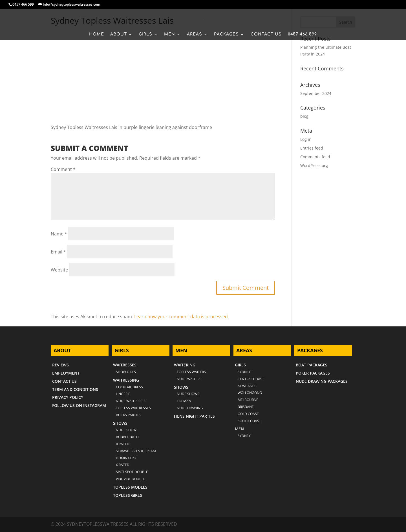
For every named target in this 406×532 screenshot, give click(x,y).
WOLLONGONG (250, 393)
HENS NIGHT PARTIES (194, 416)
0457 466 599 (23, 4)
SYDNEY (244, 436)
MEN (170, 34)
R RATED (123, 444)
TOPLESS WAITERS (191, 372)
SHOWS (120, 423)
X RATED (123, 465)
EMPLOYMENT (66, 373)
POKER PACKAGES (313, 373)
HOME (97, 34)
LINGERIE (123, 394)
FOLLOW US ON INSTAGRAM (79, 405)
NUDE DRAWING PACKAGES (322, 381)
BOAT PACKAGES (312, 365)
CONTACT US (266, 34)
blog (304, 116)
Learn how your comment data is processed (181, 317)
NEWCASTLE (248, 386)
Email (58, 252)
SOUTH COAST (249, 421)
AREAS (195, 34)
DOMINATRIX (126, 458)
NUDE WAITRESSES (131, 401)
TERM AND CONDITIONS (75, 389)
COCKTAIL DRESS (129, 387)
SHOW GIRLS (126, 372)
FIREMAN (184, 401)
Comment (63, 169)
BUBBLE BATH (127, 437)
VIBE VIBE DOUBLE (131, 479)
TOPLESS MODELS (130, 487)
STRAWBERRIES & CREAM (136, 451)
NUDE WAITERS (189, 379)
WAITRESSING (126, 380)
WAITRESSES (125, 365)
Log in (306, 139)
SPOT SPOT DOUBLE (132, 472)
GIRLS (145, 34)
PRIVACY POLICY (68, 397)
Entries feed (312, 148)
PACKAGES (226, 34)
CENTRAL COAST (251, 379)
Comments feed (315, 157)
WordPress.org (314, 165)
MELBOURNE (248, 400)
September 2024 (316, 93)
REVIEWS (60, 365)
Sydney (244, 372)
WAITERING (185, 365)
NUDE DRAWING (190, 408)
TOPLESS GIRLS (128, 495)
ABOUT (119, 34)
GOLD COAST (248, 414)
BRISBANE (246, 407)
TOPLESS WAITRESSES (133, 408)
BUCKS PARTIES (128, 415)
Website (59, 270)
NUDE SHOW (126, 430)
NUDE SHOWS (188, 394)
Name (59, 234)
